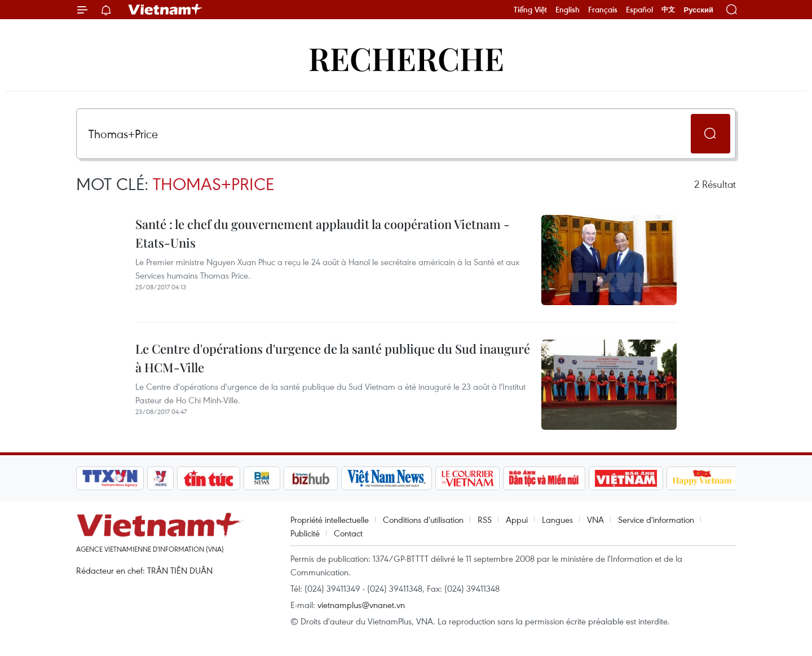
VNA (595, 519)
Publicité (305, 533)
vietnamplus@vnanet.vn (361, 605)
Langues (557, 519)
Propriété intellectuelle (330, 519)
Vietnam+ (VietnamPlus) (166, 10)
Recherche (406, 58)
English (568, 10)
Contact (348, 533)
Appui (517, 519)
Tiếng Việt (530, 10)
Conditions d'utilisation (423, 519)
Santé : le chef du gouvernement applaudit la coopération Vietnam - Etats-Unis (323, 233)
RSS (485, 519)
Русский (698, 10)
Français (603, 10)
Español (639, 10)
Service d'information (656, 519)
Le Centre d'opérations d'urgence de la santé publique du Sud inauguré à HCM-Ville (333, 358)
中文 (668, 10)
